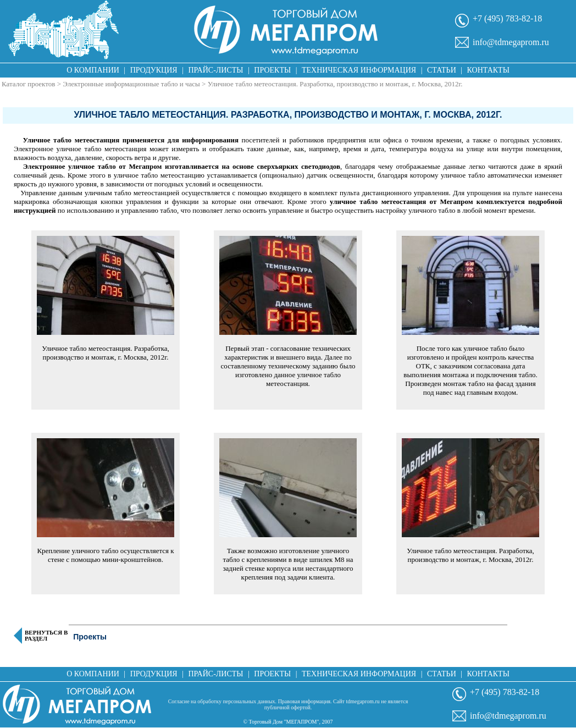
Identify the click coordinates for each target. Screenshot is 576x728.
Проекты (272, 70)
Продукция (154, 70)
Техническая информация (359, 70)
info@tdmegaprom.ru (511, 42)
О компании (93, 70)
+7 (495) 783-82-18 (507, 18)
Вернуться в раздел (46, 636)
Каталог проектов (28, 84)
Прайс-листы (216, 70)
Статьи (442, 70)
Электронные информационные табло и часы (131, 84)
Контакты (488, 70)
